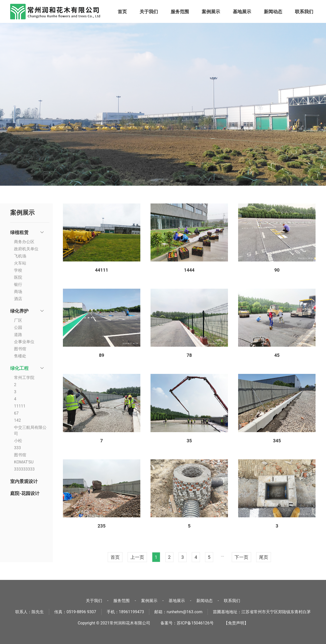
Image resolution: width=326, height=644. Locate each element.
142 (17, 420)
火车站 (20, 263)
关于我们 (149, 12)
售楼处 (20, 356)
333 (17, 448)
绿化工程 (19, 368)
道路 (18, 335)
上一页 (137, 557)
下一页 (241, 557)
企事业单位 (24, 342)
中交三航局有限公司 (30, 430)
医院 (18, 277)
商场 (18, 292)
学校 (18, 270)
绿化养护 (19, 311)
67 (16, 413)
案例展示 (211, 12)
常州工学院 (24, 378)
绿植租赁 (19, 232)
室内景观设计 (24, 481)
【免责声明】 (236, 623)
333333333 (24, 469)
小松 (18, 441)
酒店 (18, 299)
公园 (18, 327)
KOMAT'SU (24, 462)
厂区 (18, 320)
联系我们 (304, 12)
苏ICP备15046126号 (195, 623)
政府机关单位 (26, 249)
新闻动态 (273, 12)
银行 (18, 284)
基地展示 (242, 12)
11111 (20, 406)
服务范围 (180, 12)
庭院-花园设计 (25, 493)
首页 (122, 12)
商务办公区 (24, 242)
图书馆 (20, 349)
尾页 (264, 557)
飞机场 (20, 256)
